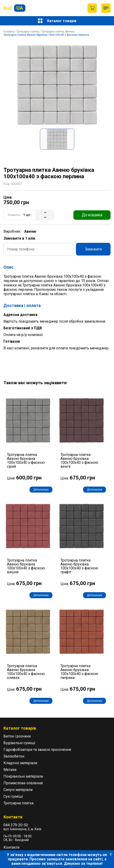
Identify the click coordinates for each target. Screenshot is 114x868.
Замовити (93, 249)
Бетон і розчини (17, 736)
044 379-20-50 (16, 825)
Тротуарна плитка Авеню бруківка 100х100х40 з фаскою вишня (26, 566)
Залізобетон (14, 756)
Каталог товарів (57, 21)
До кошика (92, 215)
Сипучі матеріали (18, 790)
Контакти (11, 847)
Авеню (30, 231)
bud (14, 8)
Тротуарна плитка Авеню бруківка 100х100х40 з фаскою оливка (26, 672)
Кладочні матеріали (20, 763)
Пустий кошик (92, 8)
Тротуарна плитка (28, 32)
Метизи (10, 770)
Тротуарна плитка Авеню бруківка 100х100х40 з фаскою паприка (79, 672)
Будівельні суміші (19, 743)
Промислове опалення (23, 783)
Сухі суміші (13, 796)
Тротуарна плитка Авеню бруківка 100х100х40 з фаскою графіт (79, 566)
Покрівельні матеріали (23, 776)
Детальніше (41, 490)
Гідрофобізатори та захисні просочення (37, 750)
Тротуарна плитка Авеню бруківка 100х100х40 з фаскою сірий (26, 461)
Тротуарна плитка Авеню (57, 32)
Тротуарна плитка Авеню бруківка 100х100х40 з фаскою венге (79, 461)
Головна (9, 32)
